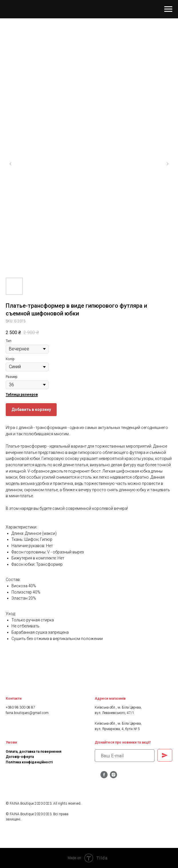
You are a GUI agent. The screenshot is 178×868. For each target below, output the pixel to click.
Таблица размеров (22, 395)
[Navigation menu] (168, 9)
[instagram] (113, 777)
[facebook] (104, 777)
